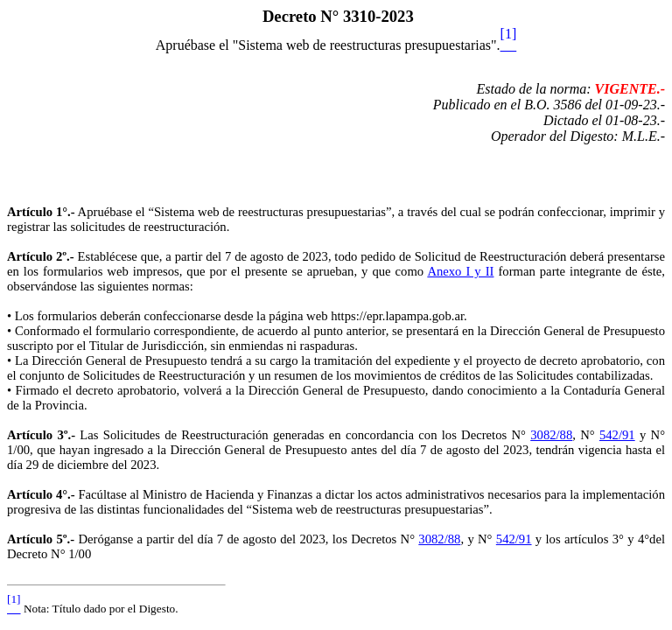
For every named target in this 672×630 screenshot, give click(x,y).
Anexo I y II (460, 271)
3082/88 (551, 435)
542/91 (617, 435)
